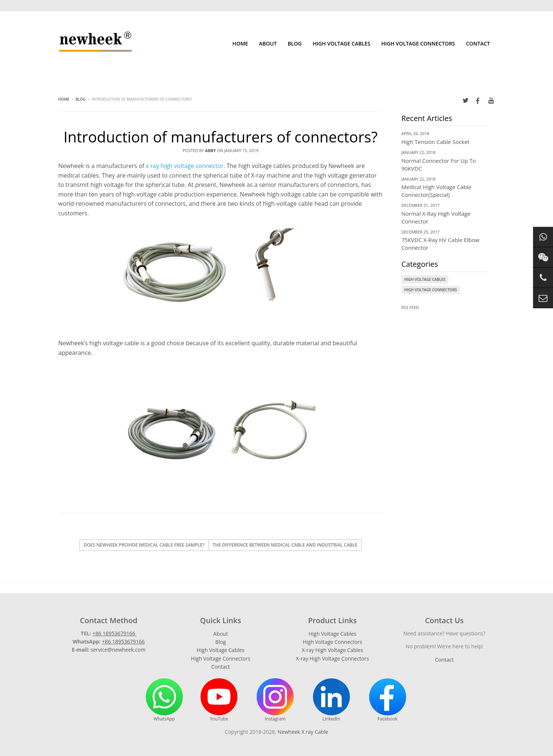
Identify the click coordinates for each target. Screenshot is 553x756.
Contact (478, 43)
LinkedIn (331, 700)
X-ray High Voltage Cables (333, 650)
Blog (295, 43)
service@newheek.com (118, 650)
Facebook (388, 700)
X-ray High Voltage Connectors (332, 658)
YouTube (219, 700)
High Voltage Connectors (418, 43)
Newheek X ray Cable (303, 732)
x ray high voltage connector (185, 166)
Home (240, 43)
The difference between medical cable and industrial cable (285, 545)
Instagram (275, 700)
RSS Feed (410, 307)
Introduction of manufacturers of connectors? (221, 137)
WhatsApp (164, 700)
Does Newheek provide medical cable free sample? (144, 545)
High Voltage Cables (341, 43)
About (268, 43)
